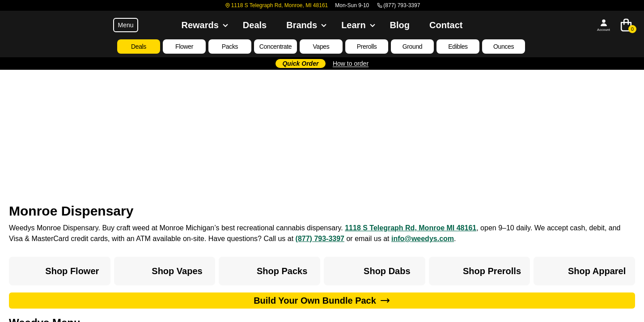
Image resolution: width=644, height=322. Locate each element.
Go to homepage (322, 174)
